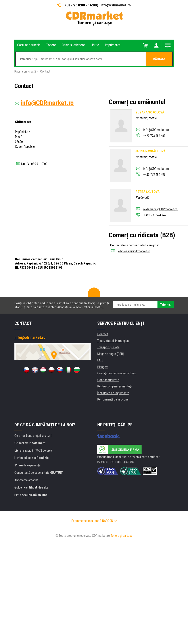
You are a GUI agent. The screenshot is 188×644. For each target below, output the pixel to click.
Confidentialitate (108, 380)
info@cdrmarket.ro (116, 5)
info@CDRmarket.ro (156, 130)
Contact (103, 334)
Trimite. (166, 305)
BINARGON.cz (108, 521)
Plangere (103, 367)
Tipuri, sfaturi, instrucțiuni (113, 341)
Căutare (159, 59)
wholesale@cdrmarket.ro (134, 251)
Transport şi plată (108, 347)
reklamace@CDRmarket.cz (160, 209)
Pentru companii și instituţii (115, 386)
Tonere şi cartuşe (122, 536)
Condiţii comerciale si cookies (117, 373)
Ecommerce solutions (85, 521)
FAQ (100, 360)
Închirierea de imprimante (113, 393)
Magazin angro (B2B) (111, 354)
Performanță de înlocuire (113, 399)
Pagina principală (25, 71)
